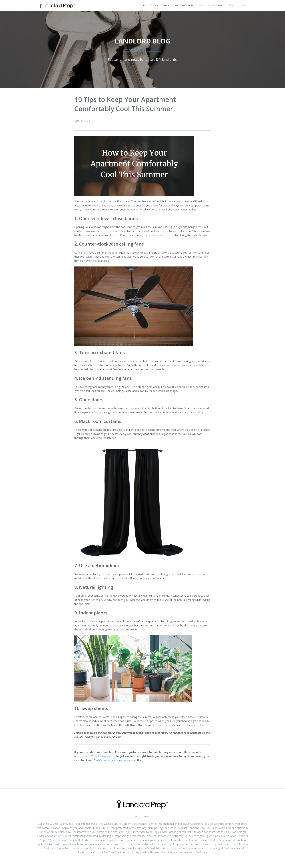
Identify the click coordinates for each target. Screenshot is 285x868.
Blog (231, 5)
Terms (137, 816)
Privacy (148, 816)
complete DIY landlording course (96, 756)
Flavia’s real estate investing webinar (115, 760)
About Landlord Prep (211, 5)
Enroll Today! (151, 5)
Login (243, 5)
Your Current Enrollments (179, 5)
